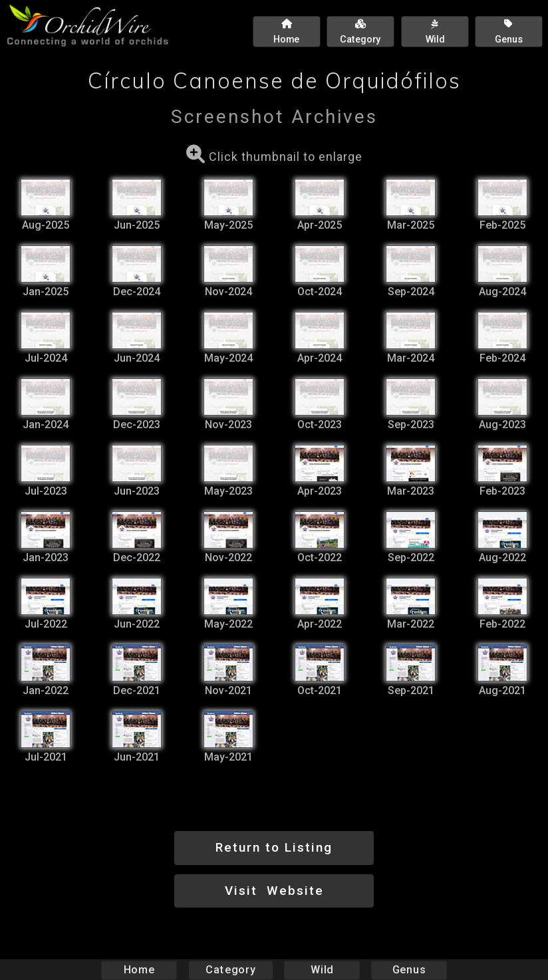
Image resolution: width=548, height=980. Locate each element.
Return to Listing (274, 847)
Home (139, 970)
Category (231, 970)
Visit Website (274, 891)
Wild (322, 970)
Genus (408, 970)
